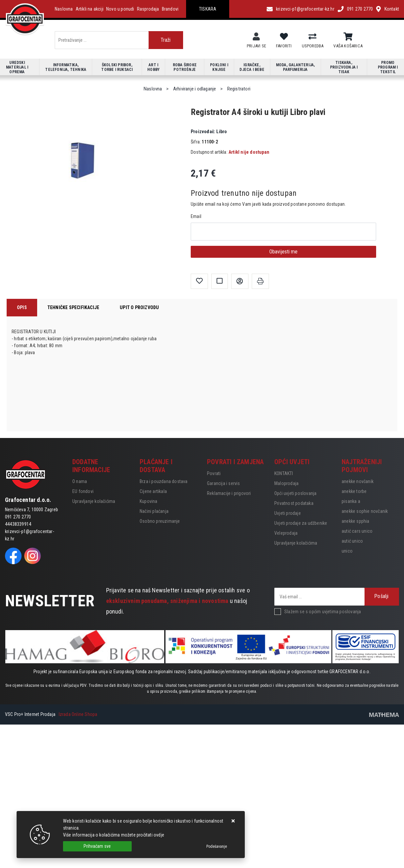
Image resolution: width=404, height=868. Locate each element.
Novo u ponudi (120, 9)
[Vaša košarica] (348, 37)
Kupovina (149, 501)
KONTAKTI (284, 473)
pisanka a (351, 501)
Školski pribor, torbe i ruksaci (117, 67)
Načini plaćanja (154, 511)
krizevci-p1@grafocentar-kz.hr (305, 9)
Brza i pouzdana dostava (164, 481)
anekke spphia (356, 521)
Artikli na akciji (90, 9)
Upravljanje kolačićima (94, 501)
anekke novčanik (358, 481)
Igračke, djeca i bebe (252, 67)
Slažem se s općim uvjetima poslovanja (323, 612)
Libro (209, 132)
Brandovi (170, 9)
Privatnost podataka (294, 503)
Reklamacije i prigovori (229, 493)
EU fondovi (83, 491)
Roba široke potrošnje (185, 67)
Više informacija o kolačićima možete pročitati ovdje (114, 835)
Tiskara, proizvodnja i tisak (344, 67)
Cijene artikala (153, 491)
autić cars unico (357, 531)
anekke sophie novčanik (365, 511)
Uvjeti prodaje (288, 513)
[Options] (217, 846)
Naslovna (64, 9)
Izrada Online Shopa (78, 714)
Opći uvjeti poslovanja (295, 493)
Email (196, 216)
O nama (80, 481)
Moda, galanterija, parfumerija (296, 67)
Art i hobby (153, 67)
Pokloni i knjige (219, 67)
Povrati (214, 473)
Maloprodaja (286, 483)
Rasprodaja (148, 9)
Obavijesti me (283, 252)
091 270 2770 (360, 9)
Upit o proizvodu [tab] (139, 307)
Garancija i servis (224, 483)
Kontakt (392, 9)
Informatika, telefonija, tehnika (66, 67)
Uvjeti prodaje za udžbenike (301, 523)
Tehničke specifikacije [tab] (73, 307)
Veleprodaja (286, 533)
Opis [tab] (22, 307)
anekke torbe (354, 491)
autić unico (352, 541)
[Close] (97, 846)
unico (347, 551)
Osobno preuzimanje (160, 521)
